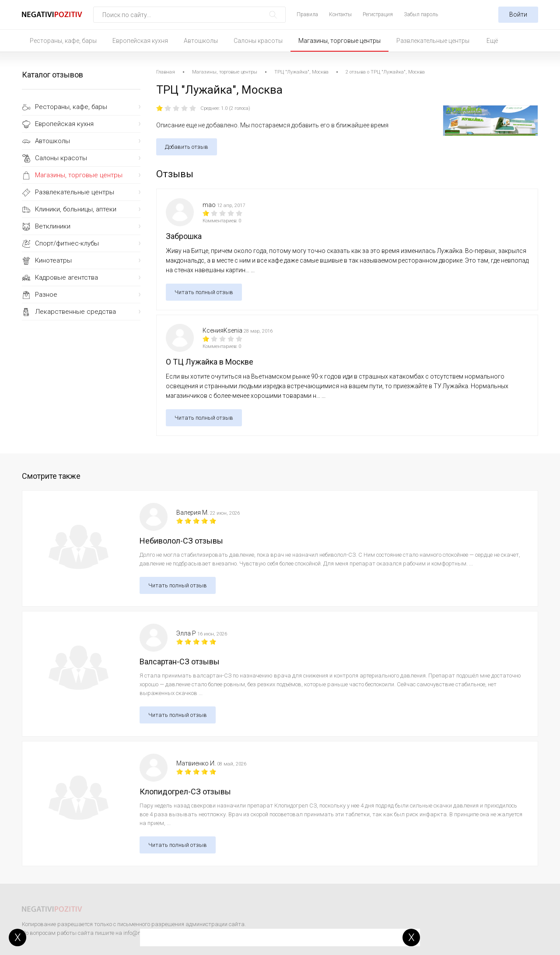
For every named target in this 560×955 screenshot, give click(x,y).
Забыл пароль (421, 14)
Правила (307, 14)
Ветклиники (53, 226)
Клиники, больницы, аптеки (76, 209)
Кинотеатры (53, 260)
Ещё (492, 41)
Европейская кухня (140, 41)
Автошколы (201, 41)
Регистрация (378, 14)
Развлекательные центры (433, 41)
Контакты (340, 14)
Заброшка (184, 236)
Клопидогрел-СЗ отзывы (185, 792)
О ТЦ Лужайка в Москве (210, 362)
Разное (46, 295)
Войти (518, 14)
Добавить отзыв (187, 147)
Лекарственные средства (75, 312)
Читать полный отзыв (204, 292)
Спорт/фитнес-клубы (67, 243)
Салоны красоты (258, 41)
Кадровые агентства (66, 277)
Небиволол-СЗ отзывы (181, 541)
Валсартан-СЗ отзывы (180, 662)
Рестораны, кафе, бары (63, 41)
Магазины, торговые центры (339, 41)
